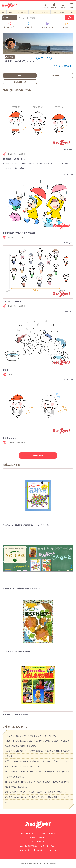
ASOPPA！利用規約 (48, 833)
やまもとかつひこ (15, 61)
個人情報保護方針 (26, 850)
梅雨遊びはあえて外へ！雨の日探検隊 (19, 233)
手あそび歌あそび (21, 12)
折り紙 (54, 12)
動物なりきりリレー (15, 159)
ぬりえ (10, 12)
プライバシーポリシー (49, 846)
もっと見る (38, 455)
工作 (3, 12)
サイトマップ (51, 850)
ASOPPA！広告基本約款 (38, 837)
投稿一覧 (56, 75)
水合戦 (5, 370)
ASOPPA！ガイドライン (29, 833)
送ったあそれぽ (20, 82)
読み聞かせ (63, 12)
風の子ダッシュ (9, 438)
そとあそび (34, 12)
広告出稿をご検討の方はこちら (38, 842)
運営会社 (40, 850)
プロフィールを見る (61, 66)
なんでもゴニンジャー (12, 301)
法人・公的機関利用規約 (28, 846)
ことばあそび (45, 12)
